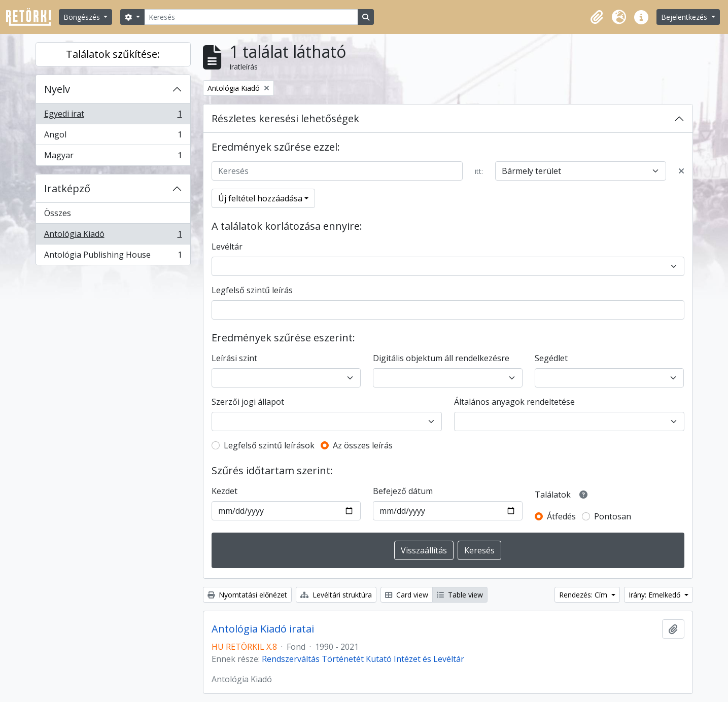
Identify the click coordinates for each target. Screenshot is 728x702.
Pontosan (613, 516)
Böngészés (83, 17)
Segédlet (551, 358)
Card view (407, 595)
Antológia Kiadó (113, 236)
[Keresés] (251, 17)
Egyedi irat (113, 116)
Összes (58, 213)
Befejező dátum (403, 491)
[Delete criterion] (681, 171)
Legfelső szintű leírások (269, 445)
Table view (460, 595)
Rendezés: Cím (584, 595)
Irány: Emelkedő (655, 595)
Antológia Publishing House (113, 257)
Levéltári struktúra (336, 595)
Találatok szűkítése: (113, 54)
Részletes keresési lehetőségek (285, 118)
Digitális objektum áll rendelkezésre (441, 358)
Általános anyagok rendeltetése (514, 402)
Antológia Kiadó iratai (263, 629)
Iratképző (67, 188)
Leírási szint (234, 358)
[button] (597, 17)
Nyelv (57, 89)
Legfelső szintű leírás (252, 290)
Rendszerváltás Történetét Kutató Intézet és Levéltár (363, 659)
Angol (113, 137)
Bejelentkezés (685, 17)
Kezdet (224, 491)
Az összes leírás (363, 445)
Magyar (113, 157)
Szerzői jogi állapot (248, 402)
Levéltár (227, 247)
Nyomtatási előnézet (247, 595)
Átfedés (561, 516)
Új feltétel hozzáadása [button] (260, 198)
